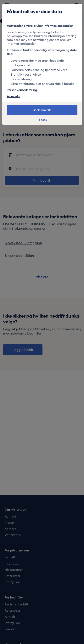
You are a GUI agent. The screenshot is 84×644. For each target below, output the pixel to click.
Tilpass (42, 120)
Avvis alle (14, 96)
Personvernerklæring (22, 90)
